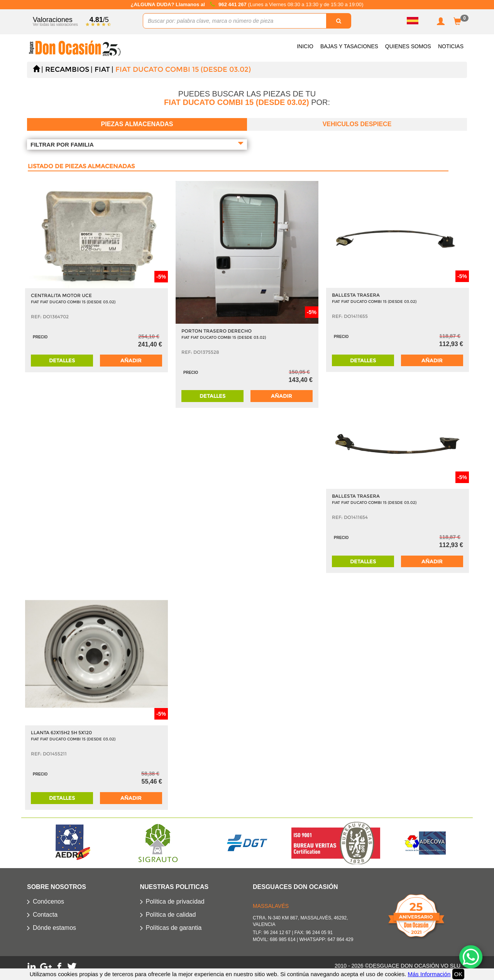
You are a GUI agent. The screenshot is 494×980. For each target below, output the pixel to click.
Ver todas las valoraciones (55, 24)
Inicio (305, 46)
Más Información (429, 974)
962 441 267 (233, 4)
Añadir (131, 360)
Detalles (62, 360)
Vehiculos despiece (357, 124)
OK (458, 974)
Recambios (67, 69)
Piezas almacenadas (137, 124)
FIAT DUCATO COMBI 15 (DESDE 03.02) (183, 69)
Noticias (451, 46)
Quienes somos (408, 46)
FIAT (102, 69)
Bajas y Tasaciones (349, 46)
